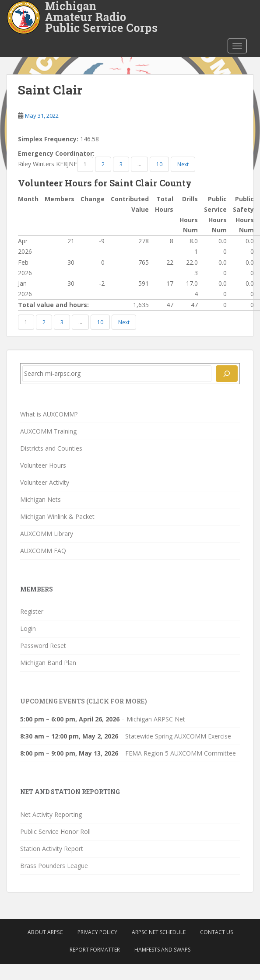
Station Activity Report (52, 849)
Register (32, 611)
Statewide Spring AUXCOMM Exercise (178, 736)
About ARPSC (45, 932)
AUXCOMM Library (47, 534)
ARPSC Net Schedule (159, 932)
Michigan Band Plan (48, 663)
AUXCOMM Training (48, 431)
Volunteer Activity (45, 482)
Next (183, 164)
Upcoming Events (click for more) (84, 701)
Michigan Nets (40, 499)
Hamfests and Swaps (162, 950)
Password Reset (43, 646)
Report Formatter (95, 950)
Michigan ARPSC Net (156, 719)
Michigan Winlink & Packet (57, 516)
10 (159, 164)
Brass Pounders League (54, 866)
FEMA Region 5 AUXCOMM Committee (181, 753)
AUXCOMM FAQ (43, 551)
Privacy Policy (97, 932)
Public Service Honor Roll (55, 831)
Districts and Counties (51, 448)
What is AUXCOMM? (49, 414)
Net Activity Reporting (51, 814)
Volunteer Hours (43, 465)
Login (28, 628)
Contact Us (216, 932)
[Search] (227, 374)
